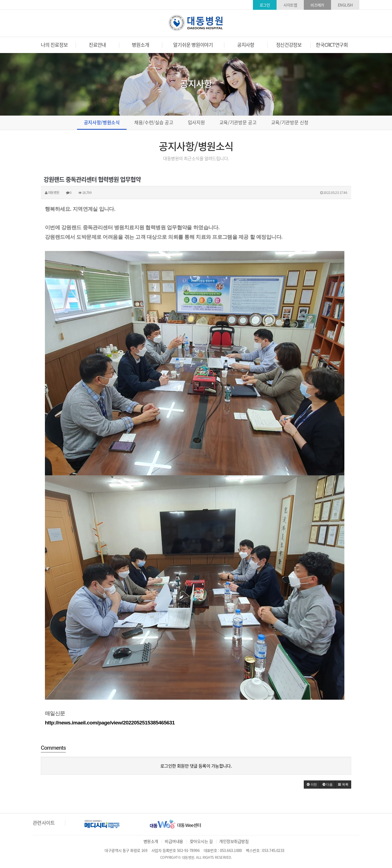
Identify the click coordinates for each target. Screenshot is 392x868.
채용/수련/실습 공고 (154, 122)
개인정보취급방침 (234, 841)
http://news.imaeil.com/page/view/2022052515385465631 (110, 723)
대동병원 (196, 23)
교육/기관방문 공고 (238, 122)
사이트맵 (290, 5)
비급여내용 (174, 841)
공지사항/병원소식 (102, 122)
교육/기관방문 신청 (290, 122)
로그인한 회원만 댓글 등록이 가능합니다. (196, 766)
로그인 (265, 5)
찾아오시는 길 (201, 841)
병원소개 (151, 841)
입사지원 (196, 122)
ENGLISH (345, 5)
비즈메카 (317, 5)
